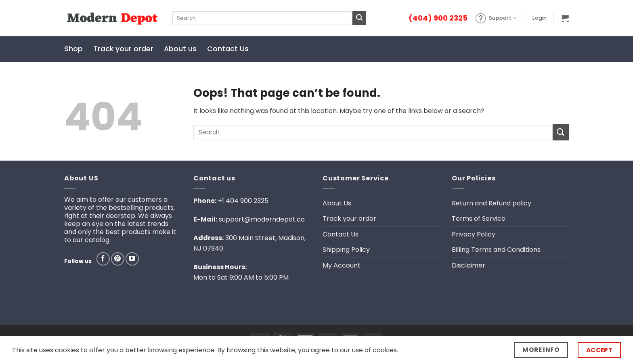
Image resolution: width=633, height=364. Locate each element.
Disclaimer (468, 265)
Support (496, 18)
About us (180, 49)
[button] (540, 18)
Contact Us (228, 49)
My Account (342, 265)
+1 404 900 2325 (243, 201)
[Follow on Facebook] (103, 259)
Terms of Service (479, 219)
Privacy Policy (474, 234)
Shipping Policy (346, 250)
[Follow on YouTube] (132, 259)
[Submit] (359, 18)
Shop (73, 49)
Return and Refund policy (492, 203)
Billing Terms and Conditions (496, 250)
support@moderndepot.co (262, 219)
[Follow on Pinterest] (118, 259)
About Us (337, 203)
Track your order (123, 49)
